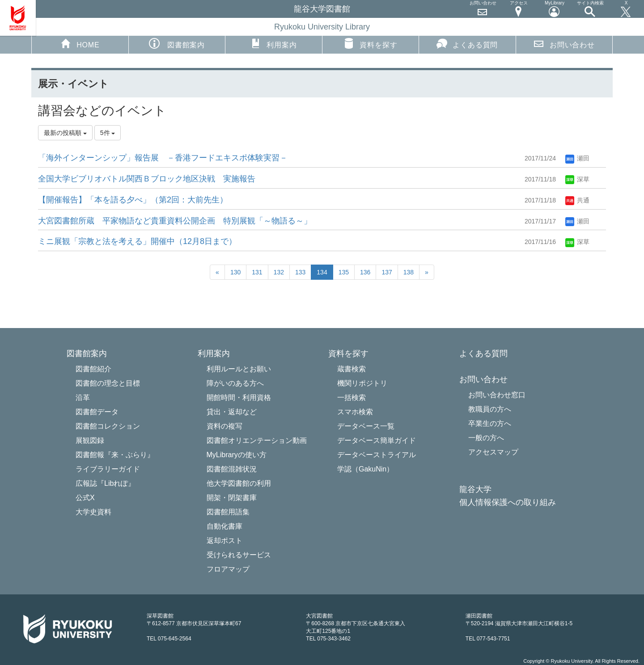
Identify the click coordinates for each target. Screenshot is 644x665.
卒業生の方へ (490, 423)
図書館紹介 (93, 369)
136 (365, 272)
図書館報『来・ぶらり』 (115, 455)
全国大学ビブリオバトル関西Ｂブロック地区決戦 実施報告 (147, 179)
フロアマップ (228, 569)
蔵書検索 (352, 369)
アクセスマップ (493, 452)
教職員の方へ (490, 409)
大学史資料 (93, 512)
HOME (80, 43)
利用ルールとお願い (239, 369)
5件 (108, 133)
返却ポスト (225, 541)
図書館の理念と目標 (108, 383)
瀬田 (577, 158)
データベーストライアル (377, 455)
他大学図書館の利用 (239, 483)
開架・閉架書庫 (232, 498)
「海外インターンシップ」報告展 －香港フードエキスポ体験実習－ (163, 158)
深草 (577, 179)
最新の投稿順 (65, 133)
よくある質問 (467, 43)
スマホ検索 (355, 412)
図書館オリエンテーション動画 (257, 440)
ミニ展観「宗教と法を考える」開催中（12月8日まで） (137, 241)
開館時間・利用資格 (239, 398)
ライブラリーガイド (108, 469)
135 (344, 272)
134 (322, 272)
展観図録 (90, 440)
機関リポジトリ (362, 383)
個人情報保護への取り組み (508, 503)
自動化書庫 (225, 526)
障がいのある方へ (235, 383)
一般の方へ (486, 438)
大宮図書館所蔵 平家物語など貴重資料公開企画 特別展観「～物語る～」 (175, 221)
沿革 (83, 398)
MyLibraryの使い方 (237, 455)
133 (300, 272)
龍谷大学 (475, 490)
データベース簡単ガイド (377, 440)
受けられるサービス (239, 555)
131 (257, 272)
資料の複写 (225, 426)
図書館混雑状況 (232, 469)
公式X (85, 498)
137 (387, 272)
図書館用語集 (228, 512)
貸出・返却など (232, 412)
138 (409, 272)
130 (235, 272)
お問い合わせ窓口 (497, 395)
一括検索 (352, 398)
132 (279, 272)
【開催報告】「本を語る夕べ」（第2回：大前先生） (133, 200)
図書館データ (97, 412)
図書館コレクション (108, 426)
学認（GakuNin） (365, 469)
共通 (577, 200)
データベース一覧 (366, 426)
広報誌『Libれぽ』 (105, 483)
